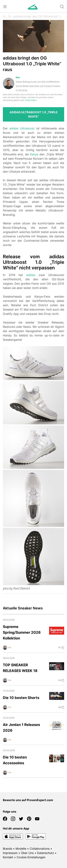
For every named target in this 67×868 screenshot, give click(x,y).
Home (6, 16)
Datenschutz (45, 853)
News (11, 16)
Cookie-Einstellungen (31, 857)
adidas (31, 275)
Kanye (34, 154)
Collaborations (40, 849)
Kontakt (8, 857)
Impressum (10, 853)
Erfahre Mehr (31, 100)
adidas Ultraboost (22, 128)
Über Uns (27, 853)
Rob (18, 77)
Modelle (21, 849)
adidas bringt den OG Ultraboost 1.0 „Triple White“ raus (39, 16)
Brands (8, 849)
